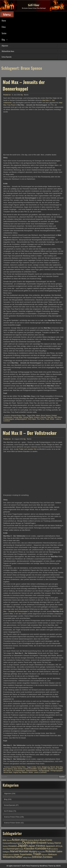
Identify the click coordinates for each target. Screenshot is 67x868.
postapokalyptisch (21, 419)
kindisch (37, 417)
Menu (7, 15)
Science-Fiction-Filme (18, 416)
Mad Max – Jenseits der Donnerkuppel (24, 85)
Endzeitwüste (8, 417)
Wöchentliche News (8, 51)
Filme (4, 27)
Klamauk (44, 417)
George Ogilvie (28, 417)
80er (34, 416)
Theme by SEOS (54, 866)
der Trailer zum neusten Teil (26, 558)
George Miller (18, 417)
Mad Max (50, 417)
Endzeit (54, 416)
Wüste (52, 419)
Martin (26, 95)
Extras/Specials (7, 57)
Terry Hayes (32, 419)
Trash (47, 419)
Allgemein (5, 46)
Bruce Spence (46, 416)
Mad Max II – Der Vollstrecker (30, 541)
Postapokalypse (9, 419)
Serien (4, 33)
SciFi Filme (34, 5)
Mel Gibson (58, 417)
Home (4, 21)
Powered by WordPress (39, 866)
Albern (38, 416)
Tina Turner (41, 419)
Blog (3, 40)
